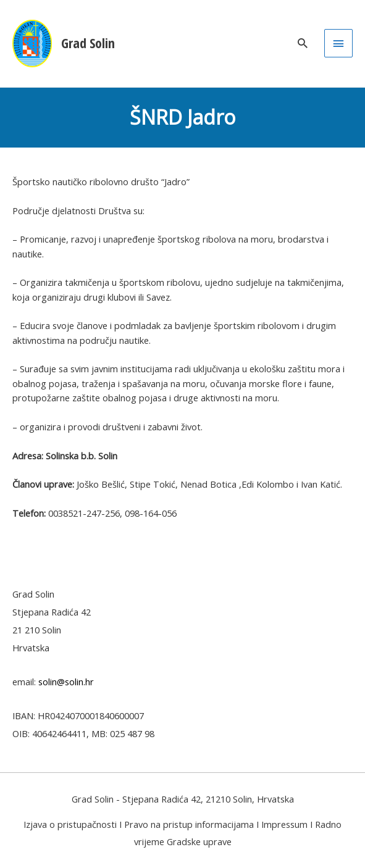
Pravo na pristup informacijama (189, 824)
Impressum (284, 824)
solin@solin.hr (66, 682)
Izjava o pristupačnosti (70, 824)
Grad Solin (88, 43)
